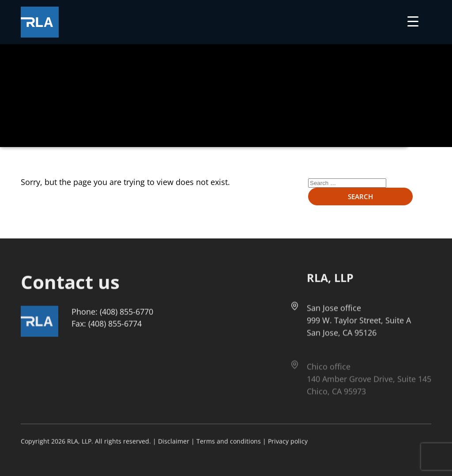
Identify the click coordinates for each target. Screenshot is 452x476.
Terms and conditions (229, 442)
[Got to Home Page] (40, 22)
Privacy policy (288, 442)
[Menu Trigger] (413, 21)
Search (360, 196)
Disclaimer (174, 442)
